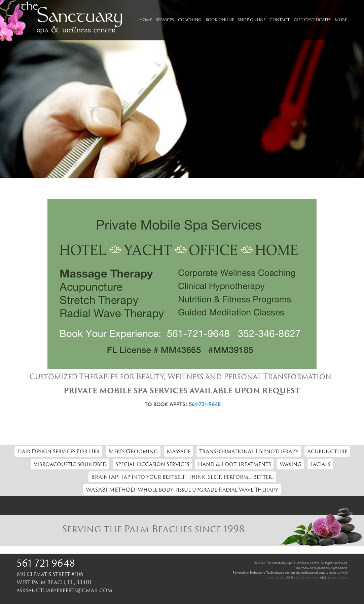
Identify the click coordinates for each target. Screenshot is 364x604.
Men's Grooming (133, 451)
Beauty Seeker (337, 578)
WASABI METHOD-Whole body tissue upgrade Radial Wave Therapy (182, 490)
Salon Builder (277, 578)
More (341, 20)
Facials (320, 464)
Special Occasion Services (152, 464)
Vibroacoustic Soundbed (70, 464)
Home (146, 20)
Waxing (290, 464)
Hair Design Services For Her (58, 451)
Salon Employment (306, 578)
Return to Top (333, 505)
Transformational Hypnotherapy (249, 451)
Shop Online (252, 20)
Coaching (190, 20)
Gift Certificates (312, 20)
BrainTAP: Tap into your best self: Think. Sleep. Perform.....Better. (182, 477)
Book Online (220, 20)
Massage (178, 451)
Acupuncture (327, 451)
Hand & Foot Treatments (234, 464)
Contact (280, 20)
